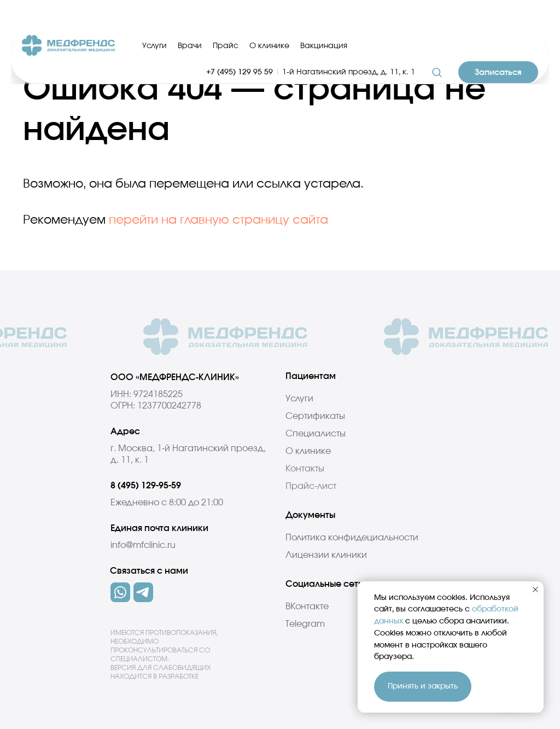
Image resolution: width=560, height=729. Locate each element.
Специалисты (316, 434)
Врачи (190, 16)
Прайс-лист (311, 486)
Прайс (226, 16)
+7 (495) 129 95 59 (240, 43)
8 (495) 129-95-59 (146, 486)
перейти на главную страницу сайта (218, 220)
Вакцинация (324, 16)
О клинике (269, 16)
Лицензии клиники (326, 555)
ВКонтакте (307, 606)
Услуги (154, 16)
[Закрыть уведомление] (535, 590)
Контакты (305, 469)
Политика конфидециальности (352, 538)
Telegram (305, 624)
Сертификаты (315, 416)
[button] (437, 42)
